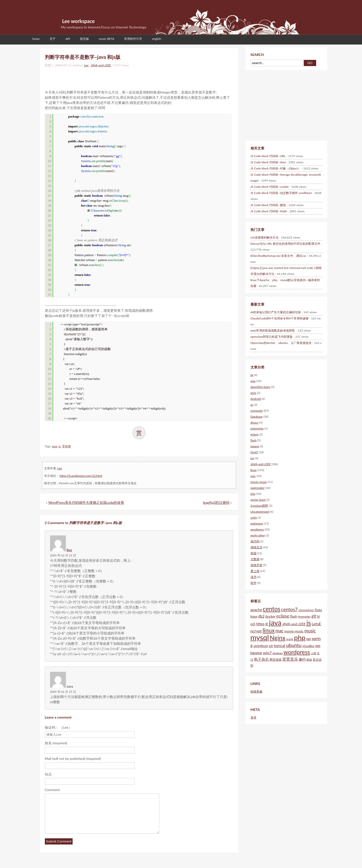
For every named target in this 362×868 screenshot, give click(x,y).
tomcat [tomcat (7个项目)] (279, 646)
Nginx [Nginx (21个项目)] (278, 638)
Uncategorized (260, 512)
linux (254, 470)
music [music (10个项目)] (310, 631)
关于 (53, 39)
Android (256, 399)
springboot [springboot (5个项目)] (261, 646)
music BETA (107, 39)
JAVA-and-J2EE (101, 65)
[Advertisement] (103, 77)
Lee (86, 65)
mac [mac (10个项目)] (280, 631)
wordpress (257, 529)
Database (257, 417)
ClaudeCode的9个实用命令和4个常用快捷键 (279, 318)
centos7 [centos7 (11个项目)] (290, 609)
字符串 (66, 446)
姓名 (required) (56, 743)
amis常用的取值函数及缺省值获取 (273, 330)
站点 (48, 774)
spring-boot (258, 500)
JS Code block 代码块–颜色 (268, 205)
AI (252, 375)
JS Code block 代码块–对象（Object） (276, 168)
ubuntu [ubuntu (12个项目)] (294, 645)
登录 (253, 717)
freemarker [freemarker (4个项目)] (304, 616)
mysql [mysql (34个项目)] (260, 637)
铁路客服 (256, 691)
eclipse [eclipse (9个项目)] (283, 616)
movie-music (259, 482)
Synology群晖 (259, 506)
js (59, 446)
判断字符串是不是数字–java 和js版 (83, 57)
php (253, 494)
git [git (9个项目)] (314, 616)
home (36, 39)
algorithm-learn (261, 387)
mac (253, 476)
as (252, 405)
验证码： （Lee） (58, 727)
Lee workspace (79, 21)
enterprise (257, 428)
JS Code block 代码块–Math (269, 211)
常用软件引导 (133, 39)
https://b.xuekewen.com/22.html (81, 476)
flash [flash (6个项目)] (293, 616)
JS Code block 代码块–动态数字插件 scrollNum (281, 193)
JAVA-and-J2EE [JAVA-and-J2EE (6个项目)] (294, 624)
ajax (253, 381)
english (156, 39)
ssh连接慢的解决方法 (265, 237)
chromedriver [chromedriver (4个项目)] (306, 610)
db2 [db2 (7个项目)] (261, 616)
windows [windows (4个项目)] (278, 653)
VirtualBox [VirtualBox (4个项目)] (308, 646)
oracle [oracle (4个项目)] (290, 639)
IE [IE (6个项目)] (267, 624)
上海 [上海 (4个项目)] (313, 653)
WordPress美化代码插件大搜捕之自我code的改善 (86, 502)
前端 (253, 553)
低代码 (255, 541)
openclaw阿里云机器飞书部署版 (272, 337)
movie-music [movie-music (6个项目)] (294, 631)
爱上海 (255, 571)
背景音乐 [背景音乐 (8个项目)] (290, 659)
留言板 (84, 39)
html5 (254, 452)
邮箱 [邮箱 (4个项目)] (309, 660)
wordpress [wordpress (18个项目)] (297, 652)
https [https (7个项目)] (260, 624)
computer (257, 411)
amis (253, 393)
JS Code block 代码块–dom (268, 162)
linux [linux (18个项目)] (268, 630)
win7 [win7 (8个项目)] (267, 653)
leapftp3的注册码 (216, 502)
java (55, 446)
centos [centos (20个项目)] (272, 609)
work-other (258, 535)
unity (254, 518)
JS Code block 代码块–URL (268, 156)
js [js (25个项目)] (309, 623)
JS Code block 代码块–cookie (270, 187)
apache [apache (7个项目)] (256, 610)
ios (252, 458)
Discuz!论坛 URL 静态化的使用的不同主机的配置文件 (285, 244)
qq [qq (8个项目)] (308, 639)
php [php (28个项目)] (300, 638)
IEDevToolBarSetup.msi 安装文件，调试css (278, 256)
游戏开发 (256, 565)
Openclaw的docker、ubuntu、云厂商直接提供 (281, 343)
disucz (255, 422)
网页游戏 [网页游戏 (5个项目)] (276, 660)
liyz (69, 550)
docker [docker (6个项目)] (271, 616)
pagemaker (258, 488)
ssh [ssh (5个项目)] (271, 646)
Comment (52, 790)
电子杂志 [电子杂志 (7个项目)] (261, 659)
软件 (253, 583)
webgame (257, 523)
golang (255, 446)
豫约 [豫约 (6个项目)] (302, 659)
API (68, 39)
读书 (253, 577)
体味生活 (256, 547)
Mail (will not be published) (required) (73, 759)
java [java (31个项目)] (275, 623)
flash (254, 440)
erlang (254, 434)
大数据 (255, 559)
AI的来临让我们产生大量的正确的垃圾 (276, 312)
